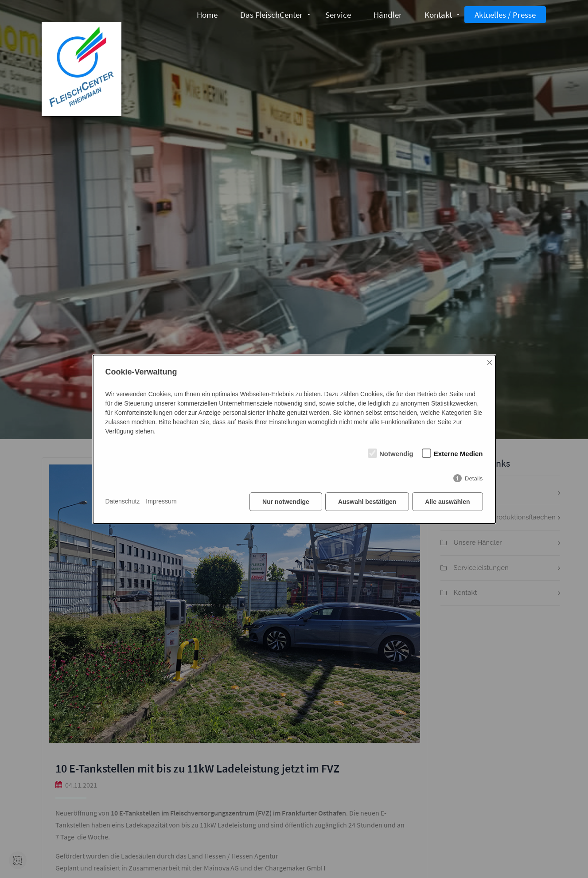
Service (338, 15)
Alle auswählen (447, 502)
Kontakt (438, 15)
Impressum (161, 501)
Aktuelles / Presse (505, 15)
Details (474, 478)
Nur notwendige (286, 502)
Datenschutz (123, 501)
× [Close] (490, 362)
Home (207, 15)
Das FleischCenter (271, 15)
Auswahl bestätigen (367, 502)
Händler (388, 15)
